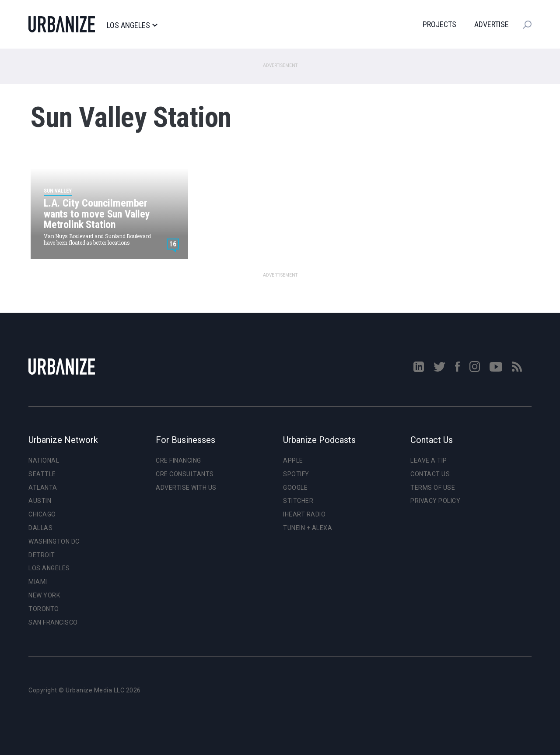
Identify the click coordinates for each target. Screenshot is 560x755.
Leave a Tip (429, 460)
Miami (38, 582)
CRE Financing (178, 460)
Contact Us (430, 474)
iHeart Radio (304, 514)
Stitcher (298, 501)
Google (295, 488)
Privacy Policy (435, 501)
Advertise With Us (186, 488)
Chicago (42, 514)
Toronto (44, 609)
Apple (293, 460)
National (44, 460)
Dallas (40, 528)
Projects (439, 24)
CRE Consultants (185, 474)
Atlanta (43, 488)
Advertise (492, 24)
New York (44, 595)
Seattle (42, 474)
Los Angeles (132, 25)
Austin (40, 501)
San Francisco (53, 622)
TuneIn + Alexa (308, 528)
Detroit (42, 555)
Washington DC (54, 541)
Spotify (296, 474)
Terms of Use (433, 488)
